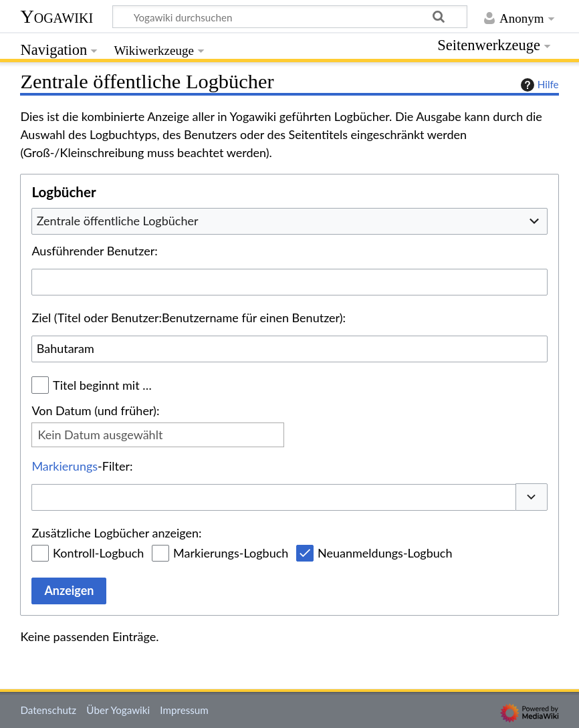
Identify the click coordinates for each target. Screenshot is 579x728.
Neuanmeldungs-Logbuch (385, 553)
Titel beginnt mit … (102, 385)
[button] (532, 497)
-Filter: (82, 466)
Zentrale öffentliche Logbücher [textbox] (118, 221)
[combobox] (289, 221)
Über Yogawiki (118, 710)
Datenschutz (48, 710)
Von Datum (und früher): (95, 410)
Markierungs (65, 466)
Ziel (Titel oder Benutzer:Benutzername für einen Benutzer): (189, 318)
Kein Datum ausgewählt (100, 435)
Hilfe (538, 85)
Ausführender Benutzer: (94, 251)
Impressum (184, 710)
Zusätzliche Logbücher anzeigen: (116, 533)
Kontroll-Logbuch (98, 553)
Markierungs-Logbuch (231, 553)
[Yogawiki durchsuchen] (290, 17)
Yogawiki (56, 16)
